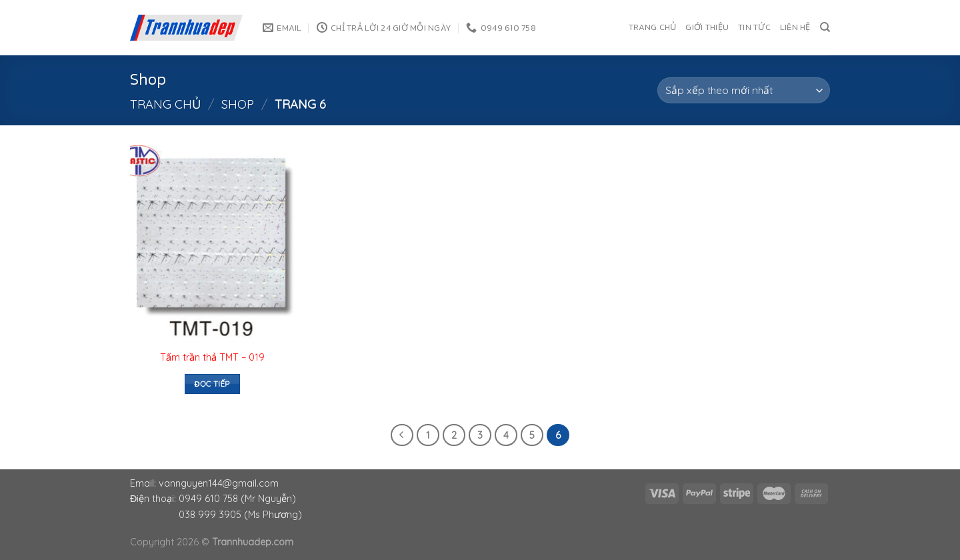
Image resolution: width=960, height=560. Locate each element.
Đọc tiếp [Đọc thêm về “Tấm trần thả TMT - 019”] (212, 384)
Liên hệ (795, 27)
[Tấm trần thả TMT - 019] (212, 244)
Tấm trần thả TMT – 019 (212, 357)
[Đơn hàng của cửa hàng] (744, 90)
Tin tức (754, 27)
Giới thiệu (707, 27)
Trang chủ (652, 27)
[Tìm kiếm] (825, 27)
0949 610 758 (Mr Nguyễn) (237, 499)
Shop (238, 104)
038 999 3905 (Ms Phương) (240, 515)
